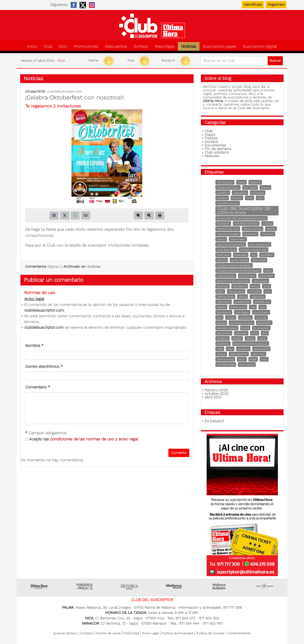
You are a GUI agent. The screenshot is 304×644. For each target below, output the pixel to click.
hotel (255, 333)
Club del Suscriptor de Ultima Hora (244, 210)
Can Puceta (258, 193)
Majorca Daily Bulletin (220, 586)
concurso (261, 318)
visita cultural (247, 365)
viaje (253, 359)
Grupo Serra (265, 586)
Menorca (222, 260)
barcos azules (238, 307)
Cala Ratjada (240, 193)
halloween (241, 333)
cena (263, 307)
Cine (249, 198)
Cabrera (265, 188)
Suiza (266, 286)
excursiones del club (242, 323)
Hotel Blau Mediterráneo (254, 250)
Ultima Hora (225, 297)
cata (253, 307)
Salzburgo (223, 286)
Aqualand (255, 182)
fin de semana (261, 328)
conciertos (245, 318)
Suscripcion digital (260, 46)
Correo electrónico (44, 366)
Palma (268, 271)
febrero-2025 (216, 390)
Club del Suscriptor (228, 203)
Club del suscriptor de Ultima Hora (152, 26)
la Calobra (223, 338)
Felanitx (271, 229)
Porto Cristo (266, 276)
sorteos (221, 354)
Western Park (242, 302)
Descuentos (116, 46)
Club (48, 46)
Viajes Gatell (224, 302)
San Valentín (240, 286)
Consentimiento (239, 633)
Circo (260, 198)
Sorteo (255, 286)
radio (220, 349)
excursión (264, 323)
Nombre (34, 345)
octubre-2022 (217, 394)
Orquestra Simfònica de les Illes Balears (238, 271)
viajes (264, 359)
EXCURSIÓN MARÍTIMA (246, 224)
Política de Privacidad (178, 633)
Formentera (250, 234)
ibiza (265, 333)
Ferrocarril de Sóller (228, 234)
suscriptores (239, 354)
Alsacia (241, 182)
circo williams (261, 312)
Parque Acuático (226, 276)
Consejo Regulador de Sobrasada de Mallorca (242, 218)
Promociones (86, 46)
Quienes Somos (65, 633)
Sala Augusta (260, 281)
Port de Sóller (247, 276)
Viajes (210, 134)
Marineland (267, 255)
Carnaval (237, 198)
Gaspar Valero (238, 239)
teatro (242, 359)
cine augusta (224, 312)
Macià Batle (241, 255)
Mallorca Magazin (175, 586)
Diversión (223, 224)
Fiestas (211, 138)
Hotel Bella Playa (226, 250)
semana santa (261, 349)
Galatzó (221, 239)
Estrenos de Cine (253, 229)
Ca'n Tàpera (250, 188)
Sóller (220, 292)
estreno (221, 323)
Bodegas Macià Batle (228, 188)
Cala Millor (223, 193)
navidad (237, 338)
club (219, 318)
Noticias (189, 46)
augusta (221, 307)
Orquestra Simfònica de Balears (234, 265)
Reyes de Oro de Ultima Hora (233, 281)
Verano (242, 297)
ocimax (250, 338)
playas (262, 338)
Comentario (38, 387)
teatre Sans (258, 354)
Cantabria (222, 198)
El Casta (267, 224)
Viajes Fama (258, 297)
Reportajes (165, 46)
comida (231, 318)
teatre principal (225, 359)
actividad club (262, 302)
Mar (254, 255)
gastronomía (224, 333)
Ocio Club (259, 260)
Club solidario (217, 152)
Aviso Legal (150, 633)
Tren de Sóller (236, 292)
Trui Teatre (254, 292)
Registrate (276, 5)
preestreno (223, 344)
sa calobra (243, 349)
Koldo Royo (223, 255)
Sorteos (141, 46)
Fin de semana (218, 149)
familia (245, 328)
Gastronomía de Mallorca (231, 245)
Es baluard (214, 421)
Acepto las (82, 439)
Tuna (268, 292)
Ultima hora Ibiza (84, 586)
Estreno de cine (228, 229)
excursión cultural (227, 328)
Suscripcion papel (219, 46)
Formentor (268, 234)
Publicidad (131, 633)
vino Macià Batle (226, 365)
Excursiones (215, 145)
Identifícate (253, 5)
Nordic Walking (239, 260)
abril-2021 (213, 397)
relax (230, 349)
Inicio (32, 46)
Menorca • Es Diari (129, 586)
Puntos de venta (108, 633)
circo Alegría (242, 312)
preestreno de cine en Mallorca (251, 344)
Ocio (63, 46)
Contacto (86, 633)
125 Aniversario (225, 182)
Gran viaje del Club (259, 245)
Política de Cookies (210, 633)
